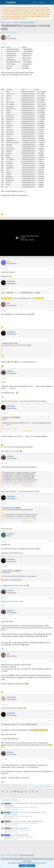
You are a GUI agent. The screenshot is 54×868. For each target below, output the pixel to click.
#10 (52, 541)
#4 (52, 311)
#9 (52, 504)
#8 (52, 464)
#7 (52, 414)
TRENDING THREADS (10, 800)
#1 (52, 44)
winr (4, 32)
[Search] (52, 2)
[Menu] (3, 2)
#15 (52, 705)
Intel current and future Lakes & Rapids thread (23, 821)
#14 (52, 661)
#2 (52, 269)
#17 (52, 760)
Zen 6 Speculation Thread (16, 835)
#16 (52, 720)
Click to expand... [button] (27, 431)
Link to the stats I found (15, 601)
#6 (52, 379)
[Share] (50, 44)
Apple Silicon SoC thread (16, 828)
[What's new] (48, 2)
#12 (52, 598)
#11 (52, 567)
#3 (52, 289)
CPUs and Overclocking (11, 809)
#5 (52, 339)
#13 (52, 618)
